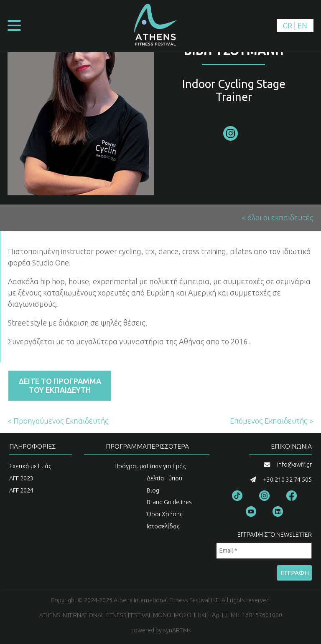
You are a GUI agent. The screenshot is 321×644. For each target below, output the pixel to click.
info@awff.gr (294, 465)
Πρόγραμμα (131, 466)
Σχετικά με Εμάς (30, 466)
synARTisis (177, 630)
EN (302, 25)
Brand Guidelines (169, 502)
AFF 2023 (21, 478)
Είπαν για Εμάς (166, 466)
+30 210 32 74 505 (287, 480)
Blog (153, 490)
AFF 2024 (21, 490)
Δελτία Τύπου (164, 478)
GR (288, 25)
